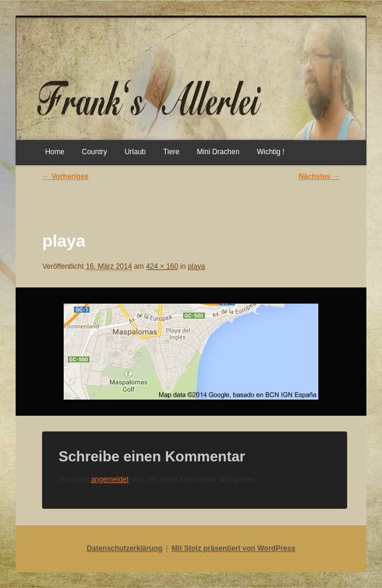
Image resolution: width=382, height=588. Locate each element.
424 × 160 (162, 266)
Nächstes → (319, 176)
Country (94, 152)
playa (197, 266)
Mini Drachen (218, 152)
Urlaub (135, 152)
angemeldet (110, 479)
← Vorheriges (65, 176)
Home (55, 152)
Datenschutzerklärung (124, 548)
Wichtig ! (271, 152)
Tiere (171, 152)
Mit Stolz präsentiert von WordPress (234, 548)
